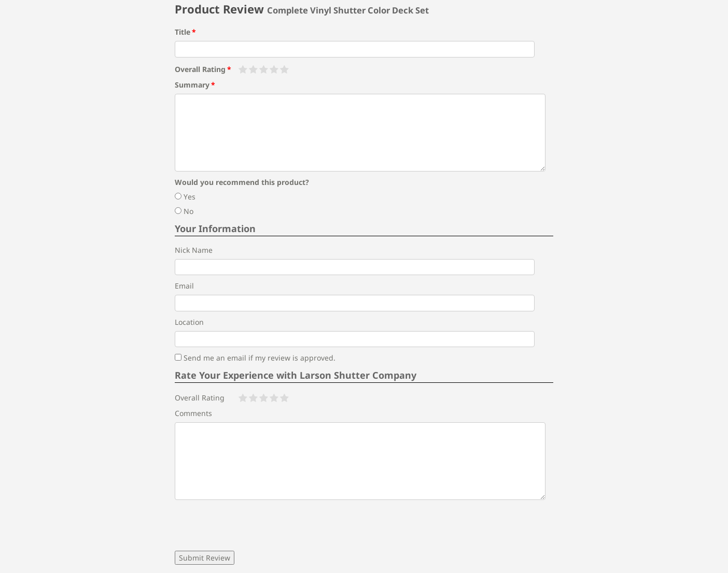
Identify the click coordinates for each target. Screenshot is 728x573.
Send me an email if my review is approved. (255, 358)
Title (183, 32)
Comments (193, 413)
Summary (192, 85)
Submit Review (205, 558)
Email (184, 286)
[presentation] (254, 525)
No (184, 211)
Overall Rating (200, 69)
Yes (185, 197)
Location (189, 322)
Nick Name (194, 250)
